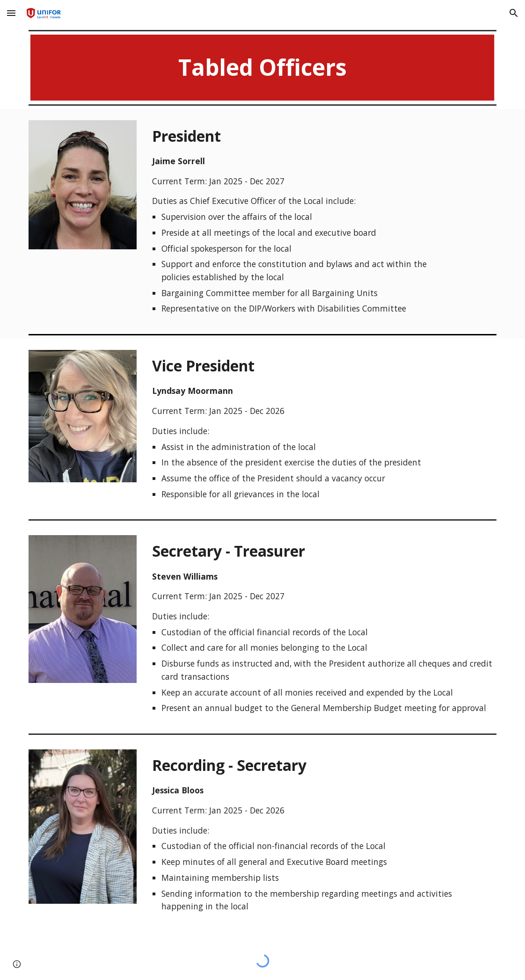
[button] (11, 13)
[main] (262, 68)
